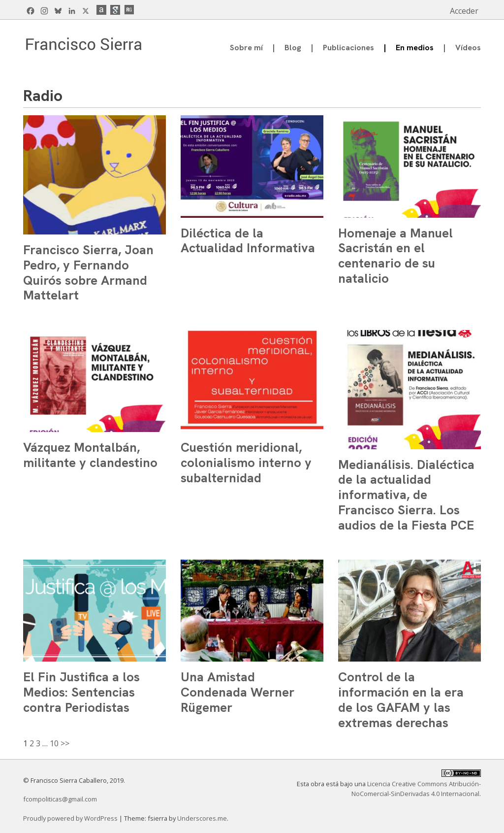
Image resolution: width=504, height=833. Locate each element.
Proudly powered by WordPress (71, 818)
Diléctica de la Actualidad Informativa (248, 241)
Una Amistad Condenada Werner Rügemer (237, 692)
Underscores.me (202, 818)
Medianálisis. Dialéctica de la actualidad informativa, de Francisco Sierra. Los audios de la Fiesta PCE (406, 495)
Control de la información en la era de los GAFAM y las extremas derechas (401, 700)
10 (54, 743)
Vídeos (468, 48)
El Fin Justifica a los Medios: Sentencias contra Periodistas (81, 692)
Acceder (464, 11)
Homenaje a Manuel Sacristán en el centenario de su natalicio (395, 256)
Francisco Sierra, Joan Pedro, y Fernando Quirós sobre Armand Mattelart (88, 272)
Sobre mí (246, 48)
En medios (415, 48)
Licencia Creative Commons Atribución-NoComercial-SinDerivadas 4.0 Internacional (416, 788)
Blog (293, 48)
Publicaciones (348, 48)
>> (65, 743)
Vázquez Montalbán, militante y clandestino (90, 455)
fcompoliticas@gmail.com (60, 799)
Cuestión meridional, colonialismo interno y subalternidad (246, 462)
